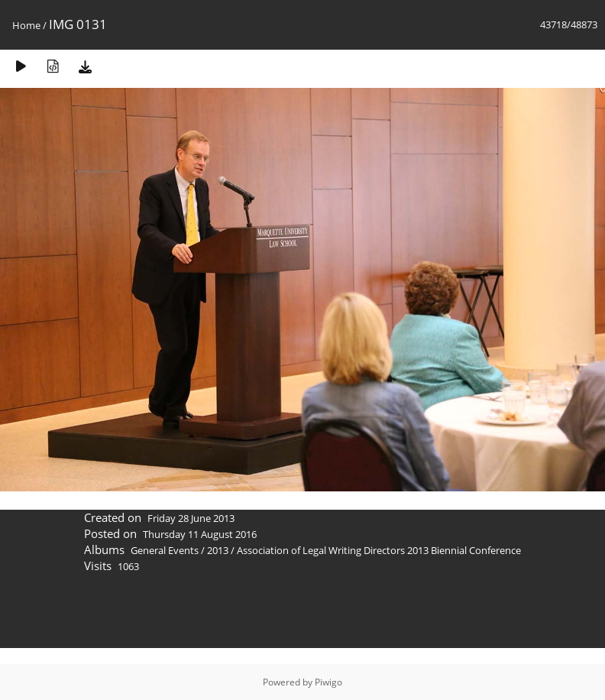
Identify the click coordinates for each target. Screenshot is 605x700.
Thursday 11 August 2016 (200, 534)
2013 (218, 550)
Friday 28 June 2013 (191, 518)
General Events (165, 550)
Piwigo (328, 682)
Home (26, 25)
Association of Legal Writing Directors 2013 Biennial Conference (379, 550)
